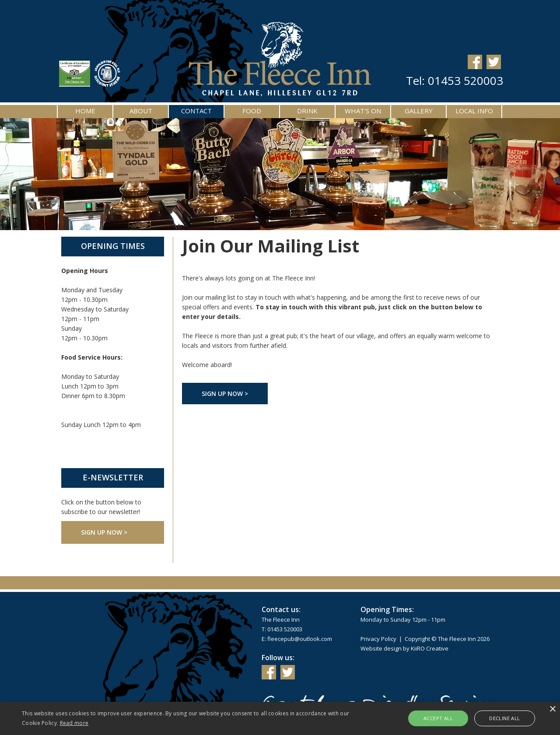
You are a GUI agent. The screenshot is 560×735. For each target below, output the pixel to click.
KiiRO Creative (430, 648)
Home (85, 111)
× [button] (552, 709)
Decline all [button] (504, 718)
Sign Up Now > (104, 532)
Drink (307, 111)
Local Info (474, 111)
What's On (363, 111)
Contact (196, 111)
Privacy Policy (378, 639)
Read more (74, 723)
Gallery (419, 111)
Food (252, 111)
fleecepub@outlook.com (300, 639)
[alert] (280, 718)
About (141, 111)
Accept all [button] (438, 718)
